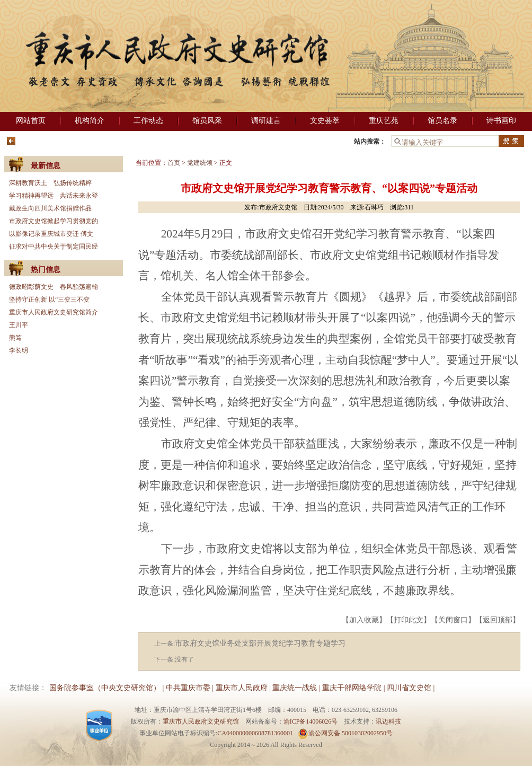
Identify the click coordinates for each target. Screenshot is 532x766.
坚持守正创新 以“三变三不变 (49, 300)
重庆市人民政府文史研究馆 (201, 721)
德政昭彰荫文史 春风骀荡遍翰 (54, 287)
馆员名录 (442, 121)
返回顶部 (498, 620)
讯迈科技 (388, 721)
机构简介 (90, 121)
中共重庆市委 (188, 688)
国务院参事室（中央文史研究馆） (105, 688)
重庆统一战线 (295, 688)
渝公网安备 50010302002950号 (345, 733)
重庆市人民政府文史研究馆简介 (54, 312)
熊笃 (15, 338)
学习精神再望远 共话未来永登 (54, 196)
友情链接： (28, 688)
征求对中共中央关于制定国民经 (54, 246)
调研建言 (266, 121)
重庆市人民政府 (242, 688)
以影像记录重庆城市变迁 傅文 (51, 234)
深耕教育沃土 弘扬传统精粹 (50, 183)
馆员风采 (207, 121)
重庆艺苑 (384, 121)
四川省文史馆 (409, 688)
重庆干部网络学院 (352, 688)
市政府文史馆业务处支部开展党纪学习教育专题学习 (260, 643)
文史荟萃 (325, 121)
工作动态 (148, 121)
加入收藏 (364, 620)
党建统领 (200, 163)
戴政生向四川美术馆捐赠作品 (50, 208)
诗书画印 (501, 121)
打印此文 (409, 620)
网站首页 (31, 121)
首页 (174, 163)
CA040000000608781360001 (255, 733)
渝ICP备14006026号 (311, 721)
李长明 (19, 350)
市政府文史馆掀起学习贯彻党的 (54, 221)
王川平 (19, 325)
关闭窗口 (453, 620)
